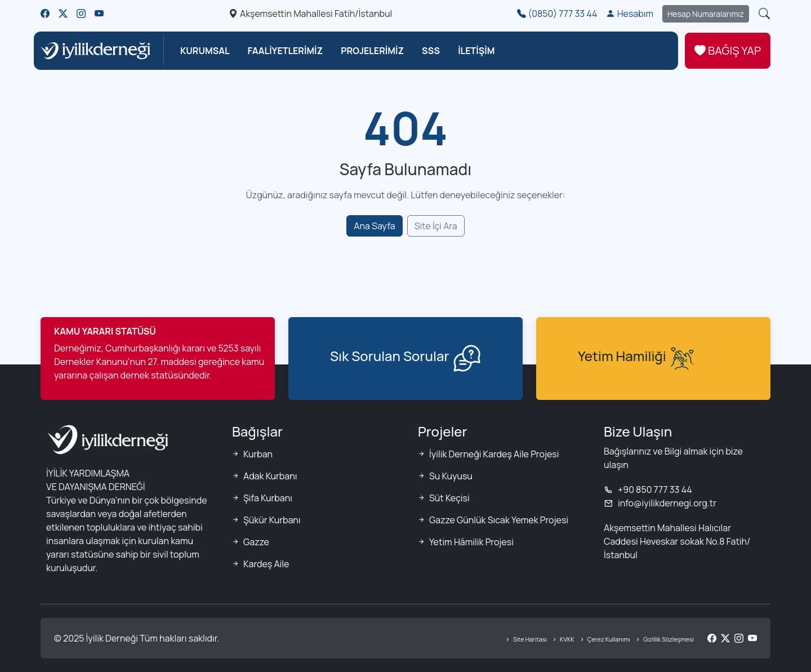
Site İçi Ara (436, 226)
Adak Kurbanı (270, 476)
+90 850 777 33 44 (648, 489)
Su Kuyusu (451, 476)
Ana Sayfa (374, 226)
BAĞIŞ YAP (728, 51)
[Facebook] (712, 638)
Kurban (258, 454)
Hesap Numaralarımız (706, 14)
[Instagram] (739, 638)
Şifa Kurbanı (268, 498)
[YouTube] (752, 638)
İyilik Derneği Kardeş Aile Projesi (494, 454)
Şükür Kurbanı (272, 520)
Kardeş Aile (266, 564)
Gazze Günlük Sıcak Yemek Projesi (499, 520)
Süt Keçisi (449, 498)
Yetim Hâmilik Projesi (471, 542)
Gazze (256, 542)
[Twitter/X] (725, 638)
